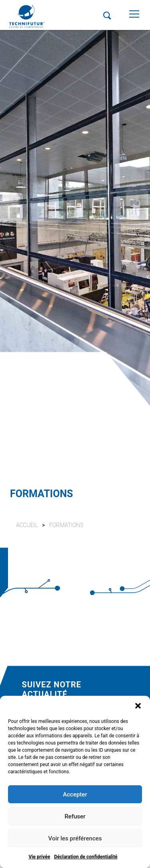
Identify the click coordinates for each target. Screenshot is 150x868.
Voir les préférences (75, 838)
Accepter (75, 794)
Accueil (27, 525)
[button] (138, 706)
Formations (66, 525)
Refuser (75, 816)
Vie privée (39, 857)
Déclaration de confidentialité (86, 857)
